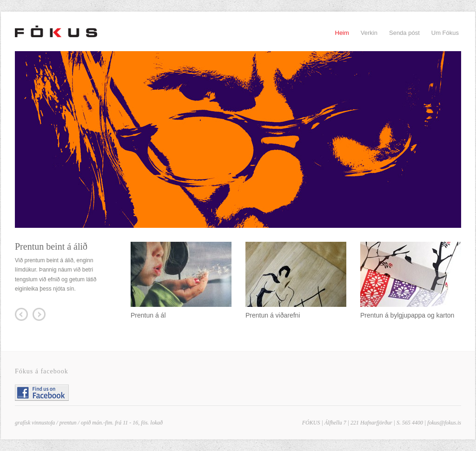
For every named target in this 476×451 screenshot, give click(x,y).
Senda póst (404, 33)
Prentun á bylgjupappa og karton (407, 315)
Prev (21, 314)
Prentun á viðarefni (273, 315)
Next (39, 314)
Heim (342, 33)
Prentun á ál (148, 315)
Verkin (369, 33)
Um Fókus (445, 33)
